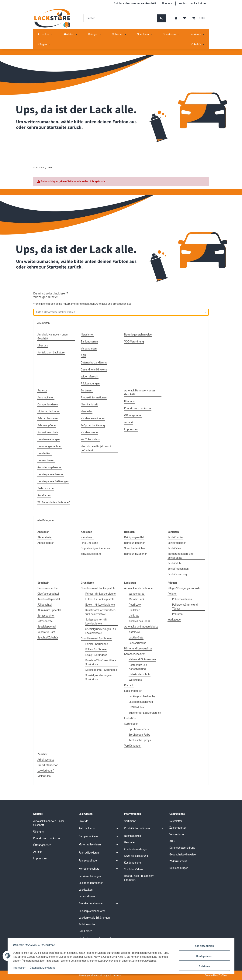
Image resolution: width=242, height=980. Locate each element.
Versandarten (89, 349)
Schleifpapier (175, 537)
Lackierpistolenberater (51, 474)
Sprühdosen (131, 724)
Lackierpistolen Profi (141, 702)
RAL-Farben (44, 495)
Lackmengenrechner (49, 446)
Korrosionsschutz (48, 432)
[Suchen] (120, 18)
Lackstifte (130, 718)
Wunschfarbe (137, 594)
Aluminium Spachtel (49, 610)
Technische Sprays (140, 740)
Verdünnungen (133, 746)
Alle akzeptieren (203, 947)
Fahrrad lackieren (48, 418)
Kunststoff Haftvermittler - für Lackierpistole (101, 612)
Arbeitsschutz (46, 760)
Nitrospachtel (45, 621)
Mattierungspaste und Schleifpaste (181, 556)
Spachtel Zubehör (48, 638)
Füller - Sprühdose (96, 649)
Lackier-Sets (136, 638)
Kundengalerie (89, 432)
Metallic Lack (137, 599)
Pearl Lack (135, 605)
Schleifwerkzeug (177, 574)
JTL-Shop (222, 975)
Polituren (178, 614)
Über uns (167, 3)
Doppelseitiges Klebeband (96, 548)
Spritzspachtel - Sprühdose (101, 670)
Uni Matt (134, 616)
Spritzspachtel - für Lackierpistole (97, 622)
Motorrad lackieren (48, 411)
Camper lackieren (48, 404)
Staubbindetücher (135, 548)
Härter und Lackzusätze (138, 648)
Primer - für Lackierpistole (101, 594)
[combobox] (118, 313)
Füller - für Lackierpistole (100, 599)
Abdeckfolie (44, 537)
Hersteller (87, 411)
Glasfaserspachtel (48, 594)
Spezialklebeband (91, 554)
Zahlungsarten (89, 342)
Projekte (42, 390)
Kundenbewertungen (93, 418)
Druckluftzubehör (48, 765)
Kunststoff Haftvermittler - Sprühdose (101, 662)
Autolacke (135, 632)
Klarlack (129, 685)
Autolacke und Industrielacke (141, 627)
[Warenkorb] (199, 18)
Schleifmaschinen (178, 569)
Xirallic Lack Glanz (140, 621)
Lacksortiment (46, 460)
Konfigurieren (203, 957)
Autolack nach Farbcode (138, 588)
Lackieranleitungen (49, 439)
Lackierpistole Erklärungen (53, 481)
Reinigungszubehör (135, 554)
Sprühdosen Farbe (139, 735)
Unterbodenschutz (140, 674)
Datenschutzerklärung (43, 968)
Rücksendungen (90, 383)
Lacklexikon (44, 453)
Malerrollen (44, 776)
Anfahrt (129, 422)
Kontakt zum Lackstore (192, 3)
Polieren (173, 594)
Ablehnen (203, 967)
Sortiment (87, 390)
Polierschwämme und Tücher (185, 607)
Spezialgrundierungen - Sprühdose (99, 677)
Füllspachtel (45, 605)
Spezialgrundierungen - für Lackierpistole (101, 631)
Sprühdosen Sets (139, 729)
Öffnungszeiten (133, 415)
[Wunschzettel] (185, 18)
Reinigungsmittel (134, 537)
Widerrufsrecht (90, 377)
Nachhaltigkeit (89, 404)
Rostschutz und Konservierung (138, 667)
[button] (176, 18)
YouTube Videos (90, 439)
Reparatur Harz (46, 632)
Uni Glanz (134, 610)
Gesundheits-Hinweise (94, 370)
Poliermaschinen (182, 599)
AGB (83, 356)
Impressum (20, 968)
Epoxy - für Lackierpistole (100, 605)
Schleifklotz (175, 563)
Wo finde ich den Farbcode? (54, 502)
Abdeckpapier (46, 543)
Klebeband (87, 537)
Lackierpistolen (133, 691)
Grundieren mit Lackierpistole (98, 588)
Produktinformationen (94, 397)
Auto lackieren (46, 397)
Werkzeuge (135, 680)
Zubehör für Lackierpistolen (145, 713)
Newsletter (87, 335)
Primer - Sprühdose (97, 644)
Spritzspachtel (46, 616)
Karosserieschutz (134, 654)
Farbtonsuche (45, 488)
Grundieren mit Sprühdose (96, 638)
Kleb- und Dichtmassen (142, 659)
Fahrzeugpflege (47, 425)
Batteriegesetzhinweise (138, 335)
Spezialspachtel (47, 627)
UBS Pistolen (136, 707)
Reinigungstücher (135, 543)
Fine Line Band (90, 543)
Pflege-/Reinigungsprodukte (184, 588)
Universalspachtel (48, 588)
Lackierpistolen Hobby (142, 696)
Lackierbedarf (46, 771)
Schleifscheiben (177, 543)
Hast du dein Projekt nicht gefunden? (96, 448)
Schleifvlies (174, 548)
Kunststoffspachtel (49, 599)
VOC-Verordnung (134, 342)
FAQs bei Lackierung (93, 425)
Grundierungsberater (50, 467)
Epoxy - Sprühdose (96, 655)
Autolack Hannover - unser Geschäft (135, 3)
